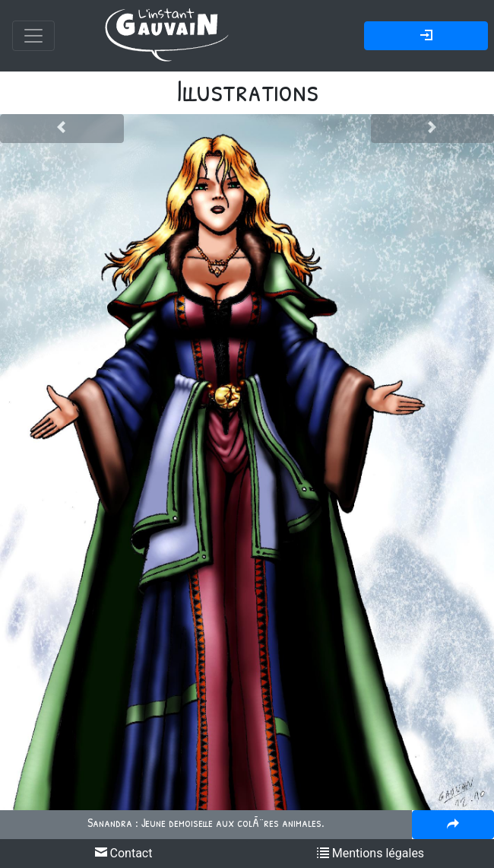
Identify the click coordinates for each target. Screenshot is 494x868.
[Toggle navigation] (33, 36)
